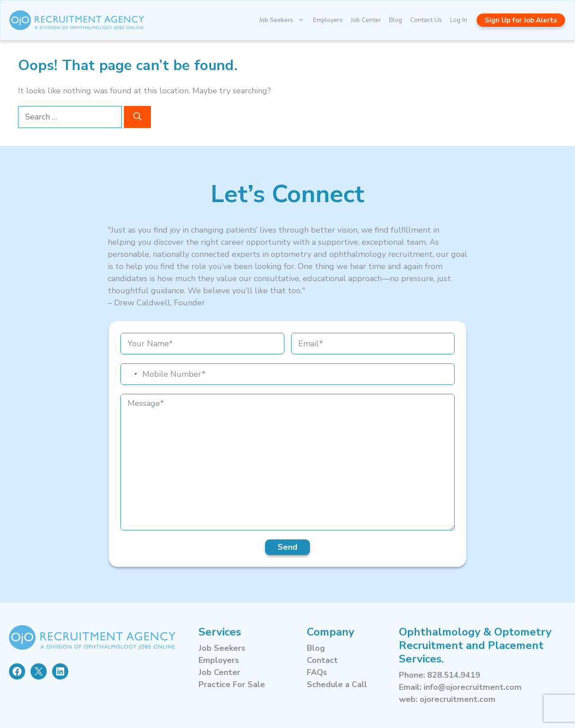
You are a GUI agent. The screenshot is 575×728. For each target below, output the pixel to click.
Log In (459, 20)
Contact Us (426, 20)
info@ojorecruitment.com (473, 687)
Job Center (366, 20)
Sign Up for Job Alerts (521, 20)
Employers (328, 20)
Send (287, 547)
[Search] (137, 117)
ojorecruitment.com (458, 699)
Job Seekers (284, 20)
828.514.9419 (454, 675)
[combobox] (130, 374)
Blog (396, 20)
